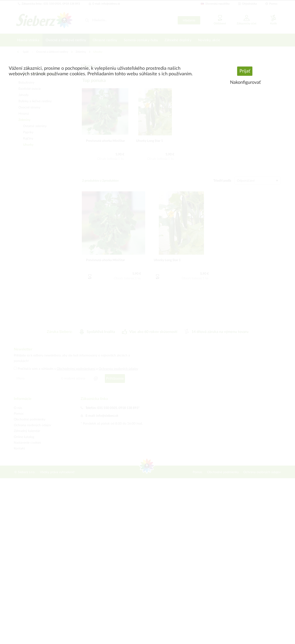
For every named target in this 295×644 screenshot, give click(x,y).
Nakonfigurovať (245, 82)
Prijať (245, 71)
